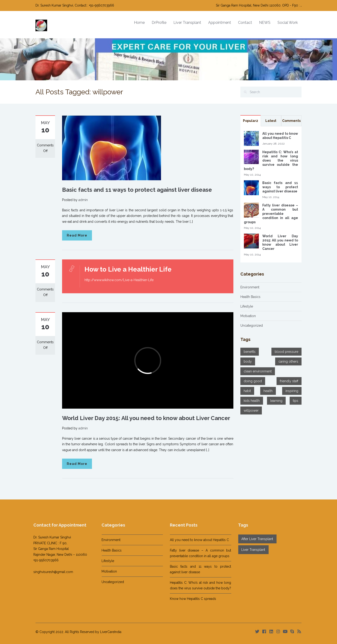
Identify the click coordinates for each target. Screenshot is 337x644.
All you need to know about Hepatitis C (197, 540)
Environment (250, 287)
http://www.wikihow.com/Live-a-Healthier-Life (119, 280)
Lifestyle (247, 306)
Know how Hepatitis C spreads (191, 599)
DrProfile (159, 23)
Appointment (220, 23)
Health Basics (250, 297)
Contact (245, 23)
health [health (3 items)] (268, 391)
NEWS (265, 23)
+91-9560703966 (44, 560)
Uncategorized (252, 326)
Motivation (248, 316)
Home (139, 23)
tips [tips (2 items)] (296, 401)
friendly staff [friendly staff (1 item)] (289, 381)
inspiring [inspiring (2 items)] (292, 391)
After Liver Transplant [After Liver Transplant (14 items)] (255, 539)
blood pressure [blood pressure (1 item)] (286, 352)
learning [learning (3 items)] (276, 401)
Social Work (288, 23)
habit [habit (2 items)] (247, 391)
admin (83, 200)
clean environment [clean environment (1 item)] (258, 371)
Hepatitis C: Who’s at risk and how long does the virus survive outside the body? (271, 160)
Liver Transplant (187, 23)
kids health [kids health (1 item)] (252, 401)
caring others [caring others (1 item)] (288, 361)
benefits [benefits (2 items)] (250, 352)
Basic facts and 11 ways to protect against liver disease (137, 190)
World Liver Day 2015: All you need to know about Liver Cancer (146, 418)
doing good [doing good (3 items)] (253, 381)
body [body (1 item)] (248, 361)
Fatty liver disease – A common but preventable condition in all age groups (271, 214)
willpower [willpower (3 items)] (251, 410)
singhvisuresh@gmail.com (51, 572)
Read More (77, 235)
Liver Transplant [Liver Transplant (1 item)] (251, 550)
